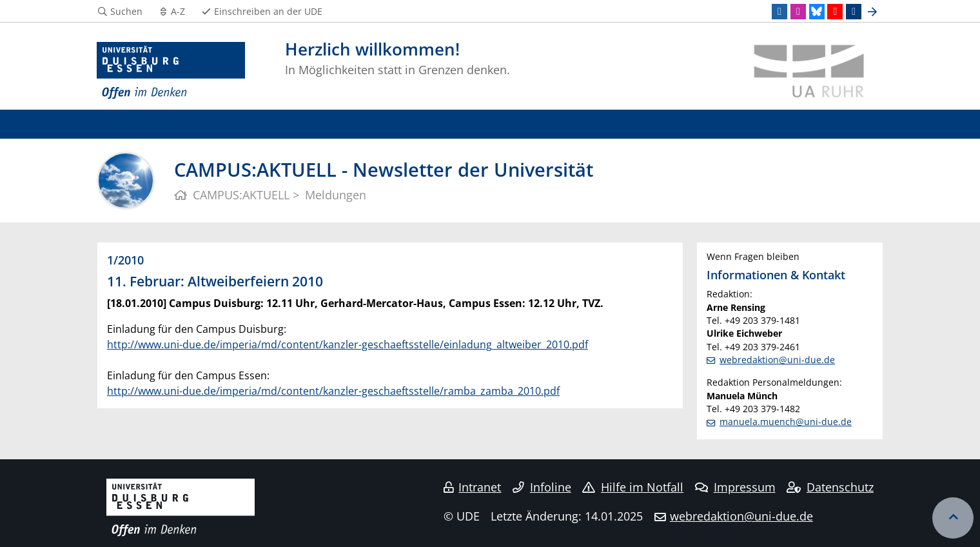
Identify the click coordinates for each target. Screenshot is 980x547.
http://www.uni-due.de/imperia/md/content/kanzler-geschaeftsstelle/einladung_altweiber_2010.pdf (348, 344)
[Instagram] (798, 12)
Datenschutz (830, 487)
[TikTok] (854, 12)
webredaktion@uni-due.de (777, 360)
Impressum (735, 487)
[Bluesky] (817, 12)
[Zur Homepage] (171, 71)
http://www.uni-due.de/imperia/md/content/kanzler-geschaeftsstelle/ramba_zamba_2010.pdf (333, 391)
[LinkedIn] (779, 12)
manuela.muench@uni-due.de (786, 422)
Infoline (542, 487)
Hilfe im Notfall (633, 487)
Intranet (473, 487)
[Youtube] (835, 12)
